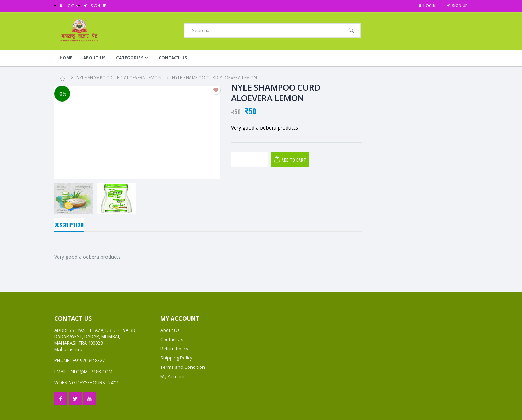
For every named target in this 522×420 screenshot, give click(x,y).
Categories (130, 58)
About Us (94, 58)
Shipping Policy (176, 358)
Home (66, 58)
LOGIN (69, 5)
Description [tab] (69, 225)
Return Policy (174, 349)
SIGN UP (95, 5)
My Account (173, 376)
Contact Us (173, 58)
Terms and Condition (183, 367)
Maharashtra (68, 349)
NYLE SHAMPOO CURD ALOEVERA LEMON (119, 78)
